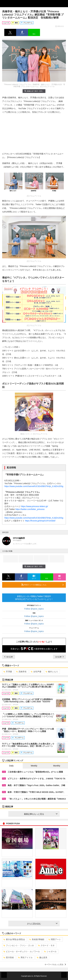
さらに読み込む (42, 924)
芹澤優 (8, 672)
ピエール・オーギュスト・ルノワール (22, 951)
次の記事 (59, 657)
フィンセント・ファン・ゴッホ (19, 945)
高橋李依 (21, 672)
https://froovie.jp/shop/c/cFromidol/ (40, 521)
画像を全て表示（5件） (34, 91)
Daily (11, 766)
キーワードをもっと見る (55, 965)
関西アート (55, 939)
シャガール (50, 951)
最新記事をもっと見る (41, 814)
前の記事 (9, 657)
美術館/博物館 (37, 939)
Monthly (57, 766)
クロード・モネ (46, 945)
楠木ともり (52, 672)
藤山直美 (42, 957)
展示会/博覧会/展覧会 (14, 939)
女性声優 (36, 672)
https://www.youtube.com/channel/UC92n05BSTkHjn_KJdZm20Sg (34, 486)
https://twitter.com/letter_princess (30, 509)
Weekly (34, 766)
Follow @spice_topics (34, 609)
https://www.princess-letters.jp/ (34, 506)
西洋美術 (9, 957)
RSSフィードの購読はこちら (42, 585)
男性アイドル (25, 957)
